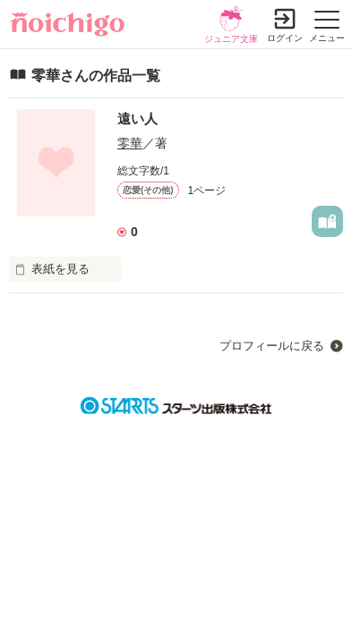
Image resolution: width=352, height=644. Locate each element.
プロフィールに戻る (272, 346)
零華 (130, 143)
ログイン (285, 38)
